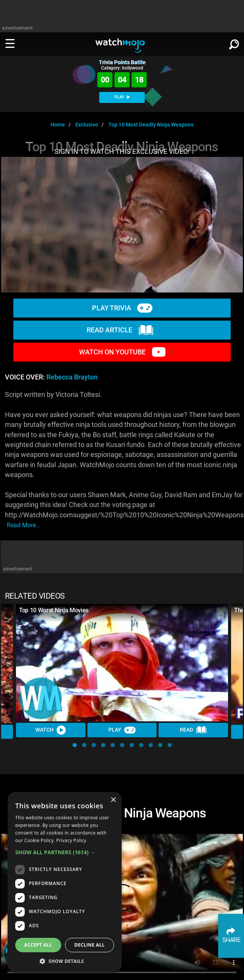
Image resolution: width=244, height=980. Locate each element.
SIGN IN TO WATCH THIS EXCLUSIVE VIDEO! (122, 151)
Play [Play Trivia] (122, 730)
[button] (75, 745)
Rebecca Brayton (72, 377)
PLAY (122, 97)
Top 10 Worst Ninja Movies (54, 610)
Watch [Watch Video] (51, 730)
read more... (24, 525)
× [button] (113, 800)
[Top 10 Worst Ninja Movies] (122, 663)
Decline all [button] (90, 945)
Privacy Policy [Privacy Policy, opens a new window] (71, 840)
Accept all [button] (38, 945)
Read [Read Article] (193, 730)
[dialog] (65, 882)
